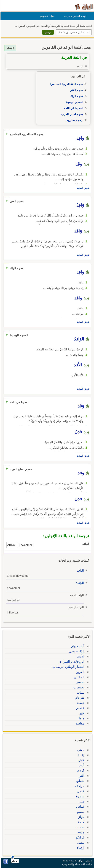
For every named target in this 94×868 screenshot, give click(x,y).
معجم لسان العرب (72, 114)
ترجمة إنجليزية (74, 120)
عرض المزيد (83, 188)
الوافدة (79, 583)
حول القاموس (47, 16)
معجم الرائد (76, 96)
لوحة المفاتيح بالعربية (75, 16)
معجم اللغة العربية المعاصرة (66, 84)
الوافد (80, 571)
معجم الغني (76, 90)
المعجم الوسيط (74, 102)
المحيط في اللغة (73, 108)
